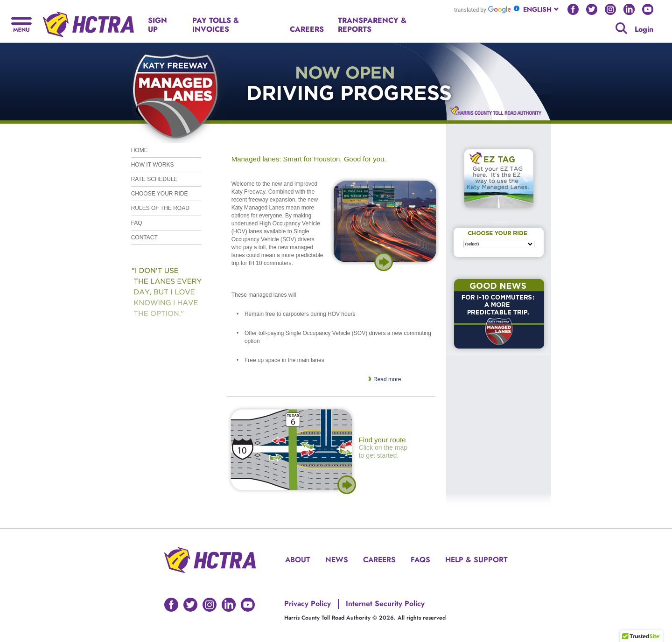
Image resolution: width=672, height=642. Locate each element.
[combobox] (542, 9)
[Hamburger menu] (21, 24)
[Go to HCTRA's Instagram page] (610, 9)
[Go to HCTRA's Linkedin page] (629, 9)
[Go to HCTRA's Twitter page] (592, 9)
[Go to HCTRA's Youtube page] (648, 9)
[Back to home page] (88, 21)
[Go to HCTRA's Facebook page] (573, 9)
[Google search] (621, 28)
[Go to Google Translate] (483, 9)
